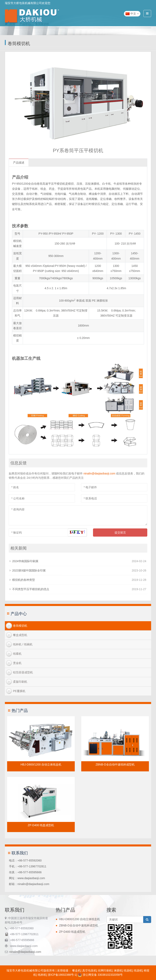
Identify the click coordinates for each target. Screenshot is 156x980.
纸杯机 (42, 975)
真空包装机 (89, 970)
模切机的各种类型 (24, 580)
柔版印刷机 (20, 682)
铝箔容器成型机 (23, 672)
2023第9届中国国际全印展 (29, 570)
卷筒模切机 (20, 626)
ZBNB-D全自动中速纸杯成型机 (115, 764)
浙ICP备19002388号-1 (62, 975)
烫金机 (17, 663)
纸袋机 (128, 970)
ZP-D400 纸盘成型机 (41, 825)
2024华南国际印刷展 (25, 561)
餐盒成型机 (20, 635)
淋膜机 (118, 970)
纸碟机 (17, 654)
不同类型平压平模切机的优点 (31, 589)
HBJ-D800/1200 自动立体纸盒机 (41, 764)
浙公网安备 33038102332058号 (100, 975)
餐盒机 (76, 970)
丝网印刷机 (105, 970)
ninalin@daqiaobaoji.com (99, 473)
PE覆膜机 (19, 691)
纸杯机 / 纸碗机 (23, 644)
